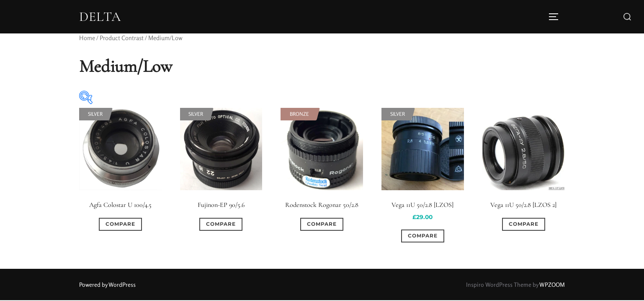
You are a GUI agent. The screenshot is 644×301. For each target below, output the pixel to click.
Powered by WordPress (107, 284)
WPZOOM (552, 284)
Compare (120, 224)
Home (87, 38)
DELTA (100, 17)
